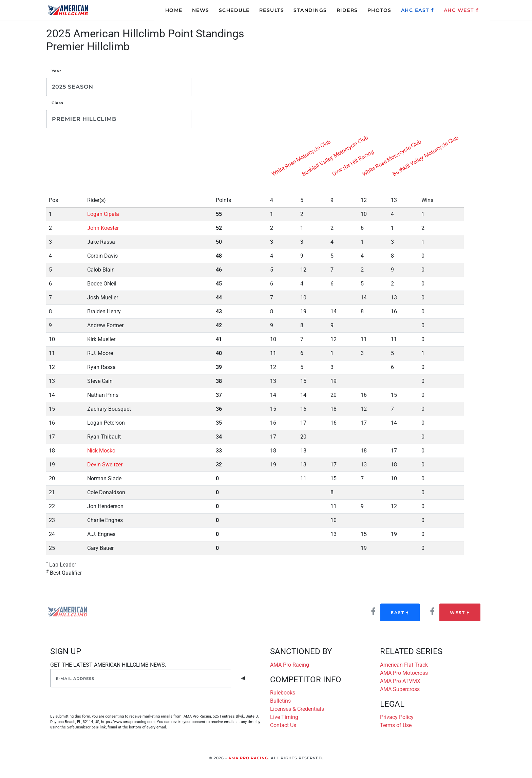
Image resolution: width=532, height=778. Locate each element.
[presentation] (102, 701)
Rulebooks (283, 693)
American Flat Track (404, 665)
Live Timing (284, 717)
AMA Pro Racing (290, 665)
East (400, 613)
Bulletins (280, 701)
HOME (174, 10)
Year (56, 71)
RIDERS (347, 10)
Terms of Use (396, 725)
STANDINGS (310, 10)
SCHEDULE (234, 10)
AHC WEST (461, 10)
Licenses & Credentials (297, 709)
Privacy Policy (397, 717)
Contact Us (283, 725)
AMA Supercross (400, 689)
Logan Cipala (103, 214)
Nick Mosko (101, 451)
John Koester (103, 228)
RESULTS (272, 10)
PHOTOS (379, 10)
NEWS (201, 10)
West (460, 613)
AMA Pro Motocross (404, 673)
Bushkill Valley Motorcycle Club (335, 156)
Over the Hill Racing (353, 162)
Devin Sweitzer (105, 465)
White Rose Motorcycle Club (301, 158)
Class (58, 103)
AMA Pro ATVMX (400, 681)
